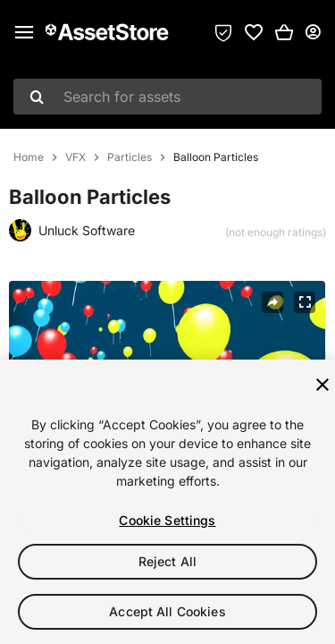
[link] (254, 32)
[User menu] (313, 32)
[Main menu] (24, 32)
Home (29, 157)
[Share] (272, 302)
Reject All (167, 561)
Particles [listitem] (130, 157)
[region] (167, 502)
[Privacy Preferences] (223, 32)
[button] (284, 32)
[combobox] (167, 97)
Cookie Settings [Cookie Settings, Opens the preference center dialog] (167, 520)
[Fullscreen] (305, 302)
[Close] (322, 385)
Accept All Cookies (167, 611)
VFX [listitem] (75, 157)
